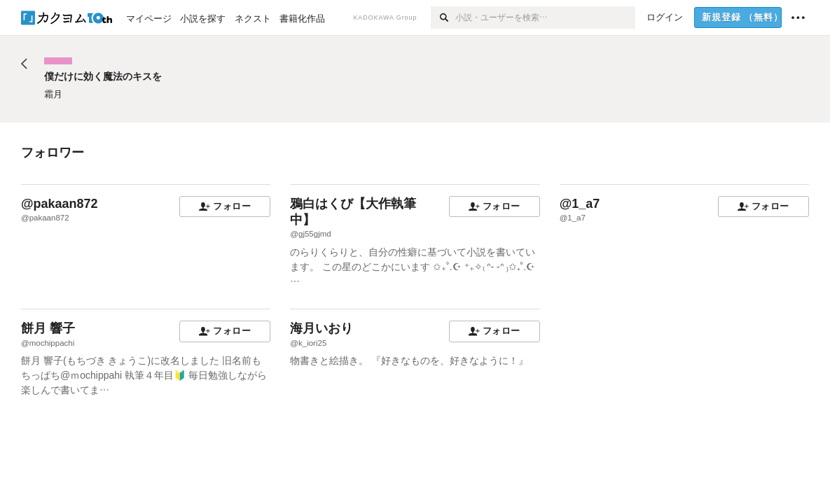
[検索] (443, 17)
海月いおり (321, 328)
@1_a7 (580, 204)
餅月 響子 (48, 328)
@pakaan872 (60, 204)
